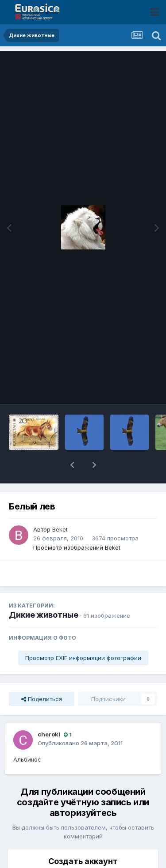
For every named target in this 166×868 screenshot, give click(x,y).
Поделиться (42, 699)
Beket (60, 529)
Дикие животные (44, 615)
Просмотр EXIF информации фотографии (83, 658)
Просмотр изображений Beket (77, 547)
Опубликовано (80, 743)
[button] (72, 465)
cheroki (49, 734)
